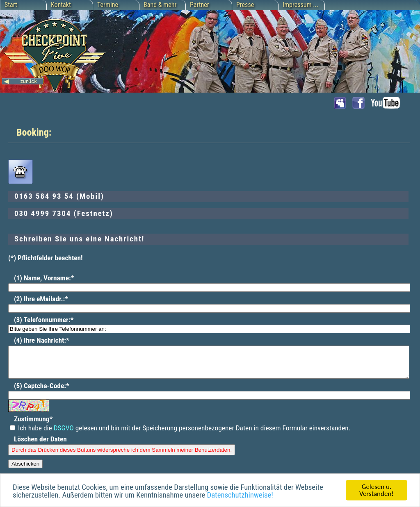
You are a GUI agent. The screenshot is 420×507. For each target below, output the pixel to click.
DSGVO (64, 434)
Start (11, 5)
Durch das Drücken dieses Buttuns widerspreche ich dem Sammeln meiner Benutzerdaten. (122, 456)
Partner (200, 5)
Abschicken (25, 470)
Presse (245, 5)
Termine (108, 5)
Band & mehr (160, 5)
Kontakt (61, 5)
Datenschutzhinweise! (240, 496)
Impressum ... (300, 5)
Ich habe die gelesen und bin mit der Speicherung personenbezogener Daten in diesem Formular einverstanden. (180, 434)
